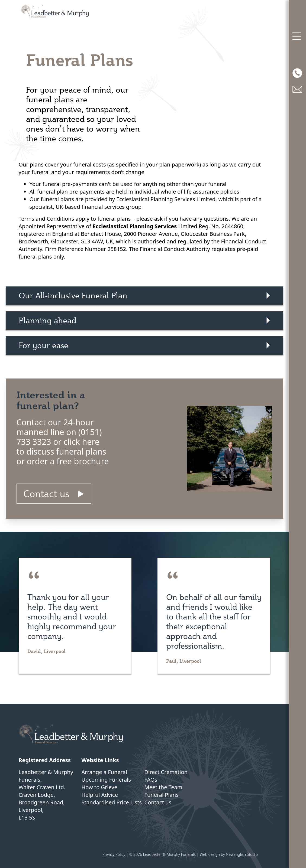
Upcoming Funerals (106, 780)
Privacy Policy (114, 854)
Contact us (46, 494)
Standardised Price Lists (112, 802)
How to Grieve (99, 787)
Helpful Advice (100, 795)
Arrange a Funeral (104, 772)
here (91, 442)
